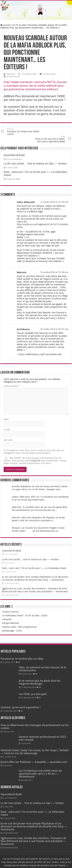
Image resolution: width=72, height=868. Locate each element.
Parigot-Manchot (11, 623)
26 (40, 698)
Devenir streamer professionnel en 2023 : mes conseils (43, 738)
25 (22, 711)
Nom (6, 419)
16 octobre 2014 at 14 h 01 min (54, 329)
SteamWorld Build (14, 155)
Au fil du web (19, 25)
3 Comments (13, 76)
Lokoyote (7, 619)
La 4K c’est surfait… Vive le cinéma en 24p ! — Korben (35, 164)
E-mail (7, 430)
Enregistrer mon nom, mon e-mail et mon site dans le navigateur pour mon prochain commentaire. (34, 452)
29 (40, 687)
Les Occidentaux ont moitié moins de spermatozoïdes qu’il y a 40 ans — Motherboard (40, 774)
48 (36, 674)
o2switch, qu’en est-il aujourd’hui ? (21, 707)
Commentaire (12, 386)
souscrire (36, 461)
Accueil (5, 25)
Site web (8, 440)
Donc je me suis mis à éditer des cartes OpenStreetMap (48, 139)
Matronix (11, 74)
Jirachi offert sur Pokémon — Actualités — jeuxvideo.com (34, 762)
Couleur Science (10, 612)
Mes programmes (28, 627)
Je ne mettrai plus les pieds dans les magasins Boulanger (40, 682)
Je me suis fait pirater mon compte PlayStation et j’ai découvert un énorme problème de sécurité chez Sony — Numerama (34, 826)
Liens (19, 631)
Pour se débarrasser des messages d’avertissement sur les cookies (35, 727)
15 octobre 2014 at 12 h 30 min (54, 202)
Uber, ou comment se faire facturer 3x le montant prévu (42, 669)
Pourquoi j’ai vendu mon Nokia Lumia (24, 132)
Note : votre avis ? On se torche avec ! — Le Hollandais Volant (34, 568)
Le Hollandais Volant (13, 616)
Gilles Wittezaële (26, 202)
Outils (44, 616)
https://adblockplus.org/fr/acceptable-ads (40, 354)
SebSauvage (8, 631)
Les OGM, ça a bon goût (33, 694)
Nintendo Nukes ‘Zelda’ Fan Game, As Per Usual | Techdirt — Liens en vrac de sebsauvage (35, 752)
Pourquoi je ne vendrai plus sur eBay (22, 659)
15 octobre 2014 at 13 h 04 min (54, 272)
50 (19, 662)
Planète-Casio (9, 627)
